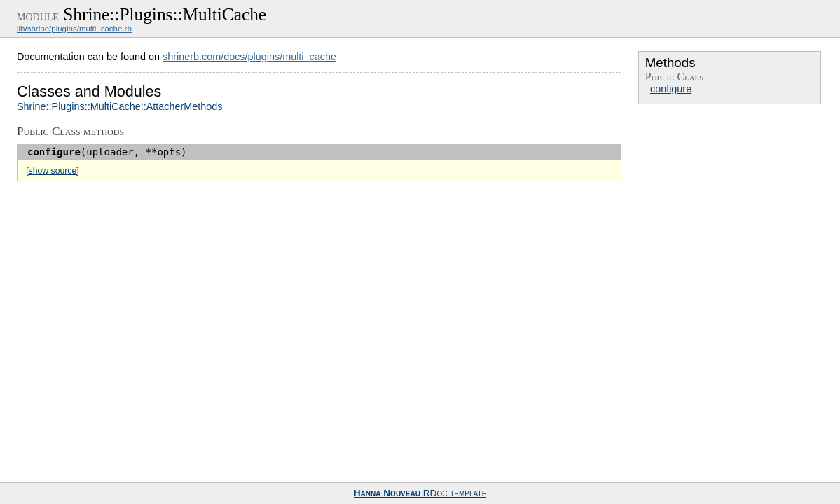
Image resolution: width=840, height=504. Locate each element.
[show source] (52, 171)
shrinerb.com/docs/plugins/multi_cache (249, 57)
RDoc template (420, 493)
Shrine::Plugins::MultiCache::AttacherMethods (120, 106)
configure (671, 89)
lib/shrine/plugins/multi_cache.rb (74, 29)
